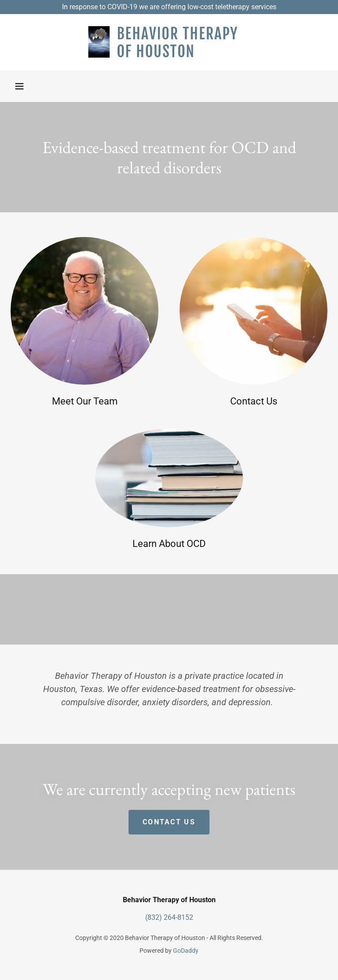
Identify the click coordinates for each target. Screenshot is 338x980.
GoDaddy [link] (186, 951)
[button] (19, 86)
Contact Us (169, 822)
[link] (169, 42)
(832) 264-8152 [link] (169, 917)
